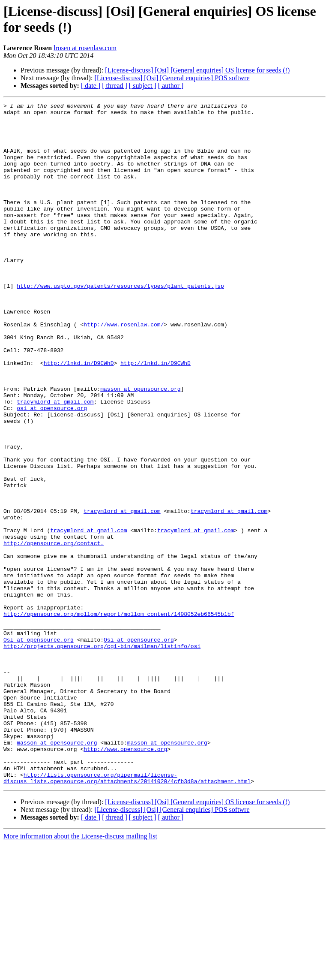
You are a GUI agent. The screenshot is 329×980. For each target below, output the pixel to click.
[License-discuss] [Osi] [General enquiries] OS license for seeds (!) (197, 70)
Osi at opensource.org (39, 748)
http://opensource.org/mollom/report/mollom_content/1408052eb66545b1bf (119, 717)
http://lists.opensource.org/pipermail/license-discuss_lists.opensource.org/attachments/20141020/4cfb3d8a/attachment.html (127, 914)
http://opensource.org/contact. (54, 632)
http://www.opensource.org (125, 879)
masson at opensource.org (140, 446)
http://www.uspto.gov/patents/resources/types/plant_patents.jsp (120, 323)
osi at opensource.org (52, 470)
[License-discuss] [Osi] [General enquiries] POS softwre (172, 78)
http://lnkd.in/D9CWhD (79, 416)
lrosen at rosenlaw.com (85, 48)
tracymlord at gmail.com (55, 462)
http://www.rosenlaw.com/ (124, 369)
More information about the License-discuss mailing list (80, 972)
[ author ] (171, 86)
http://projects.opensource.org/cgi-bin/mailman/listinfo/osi (102, 755)
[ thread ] (115, 86)
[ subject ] (143, 86)
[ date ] (91, 86)
